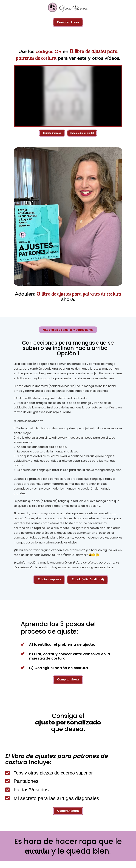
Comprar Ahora (68, 22)
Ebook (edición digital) (82, 133)
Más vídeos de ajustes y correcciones (68, 330)
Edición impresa (52, 133)
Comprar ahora (68, 679)
